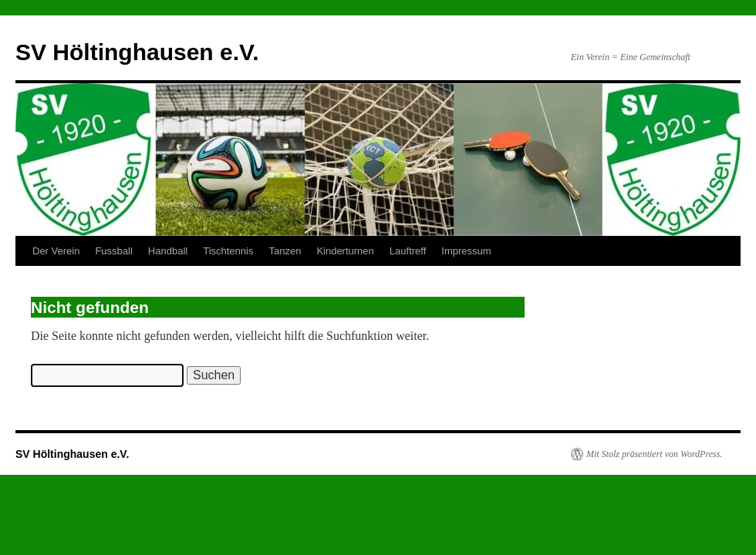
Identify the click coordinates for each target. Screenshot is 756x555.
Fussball (113, 251)
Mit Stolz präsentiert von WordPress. (654, 454)
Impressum (466, 251)
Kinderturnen (345, 251)
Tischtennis (228, 251)
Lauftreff (408, 251)
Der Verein (56, 251)
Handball (168, 251)
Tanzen (285, 251)
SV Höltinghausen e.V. (137, 52)
